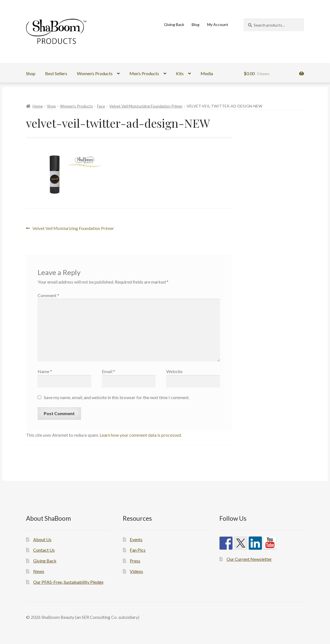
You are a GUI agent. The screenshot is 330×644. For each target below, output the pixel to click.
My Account (218, 24)
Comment (48, 295)
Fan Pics (138, 550)
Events (136, 539)
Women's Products (76, 106)
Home (38, 106)
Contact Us (44, 550)
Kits (180, 73)
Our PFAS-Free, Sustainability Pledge (68, 582)
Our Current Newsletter (249, 559)
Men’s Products (144, 73)
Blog (196, 24)
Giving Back (174, 24)
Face (101, 106)
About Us (42, 539)
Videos (136, 571)
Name (45, 371)
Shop (31, 73)
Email (108, 371)
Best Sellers (56, 73)
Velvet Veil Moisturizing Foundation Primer (146, 106)
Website (174, 371)
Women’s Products (95, 73)
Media (207, 73)
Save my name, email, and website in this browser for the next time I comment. (117, 397)
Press (135, 561)
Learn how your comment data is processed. (141, 435)
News (39, 571)
